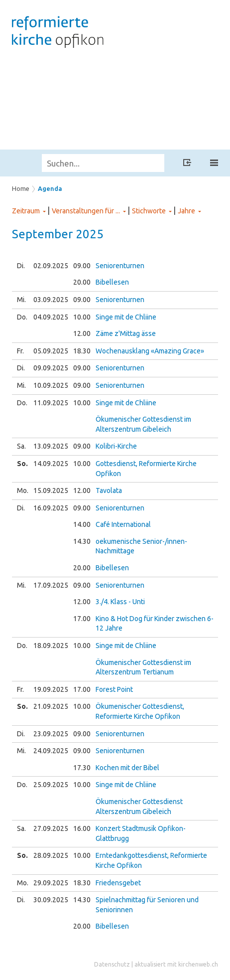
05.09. (51, 351)
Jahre (186, 211)
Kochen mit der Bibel (127, 768)
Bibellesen (112, 282)
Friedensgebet (118, 883)
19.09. (51, 689)
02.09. (51, 266)
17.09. (51, 585)
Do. (22, 317)
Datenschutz (112, 964)
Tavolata (109, 490)
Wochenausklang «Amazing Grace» (150, 351)
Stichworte (149, 211)
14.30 (82, 541)
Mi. (21, 300)
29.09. (51, 883)
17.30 (82, 768)
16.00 (82, 828)
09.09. (51, 368)
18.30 (82, 351)
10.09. (51, 385)
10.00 (82, 317)
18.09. (51, 646)
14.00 (82, 524)
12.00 (82, 333)
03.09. (51, 300)
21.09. (51, 706)
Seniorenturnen (120, 266)
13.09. (51, 446)
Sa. (21, 446)
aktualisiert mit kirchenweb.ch (176, 964)
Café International (123, 524)
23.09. (51, 734)
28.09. (51, 855)
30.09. (51, 900)
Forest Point (114, 689)
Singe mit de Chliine (126, 317)
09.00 (82, 266)
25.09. (51, 785)
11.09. (51, 403)
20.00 (82, 282)
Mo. (23, 490)
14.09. (51, 464)
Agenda (50, 188)
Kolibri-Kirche (116, 446)
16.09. (51, 508)
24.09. (51, 751)
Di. (21, 266)
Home (21, 188)
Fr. (20, 351)
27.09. (51, 828)
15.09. (51, 490)
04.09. (51, 317)
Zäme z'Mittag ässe (126, 333)
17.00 (82, 619)
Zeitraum (26, 211)
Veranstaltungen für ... (86, 211)
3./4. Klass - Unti (120, 602)
